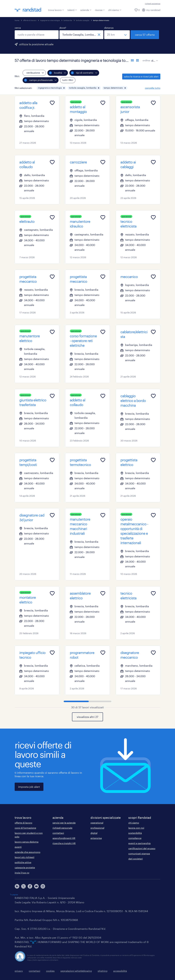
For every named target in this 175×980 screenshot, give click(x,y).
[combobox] (37, 35)
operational (97, 823)
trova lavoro (56, 10)
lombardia (68, 20)
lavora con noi (136, 828)
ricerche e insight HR (64, 843)
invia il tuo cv (22, 873)
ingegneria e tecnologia (50, 20)
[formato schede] (137, 60)
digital (94, 833)
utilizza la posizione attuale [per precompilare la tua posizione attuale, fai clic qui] (36, 44)
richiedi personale (62, 828)
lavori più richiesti (24, 857)
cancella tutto (153, 88)
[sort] (154, 58)
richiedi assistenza (153, 4)
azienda (86, 10)
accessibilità (120, 971)
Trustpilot (14, 895)
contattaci (58, 833)
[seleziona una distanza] (117, 35)
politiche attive (23, 862)
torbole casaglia (83, 20)
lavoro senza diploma (27, 842)
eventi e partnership (140, 843)
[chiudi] (99, 35)
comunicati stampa (139, 853)
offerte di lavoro (30, 20)
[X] (23, 886)
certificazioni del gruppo (142, 848)
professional (97, 828)
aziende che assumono (28, 852)
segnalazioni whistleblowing (76, 971)
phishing (103, 971)
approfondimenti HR (64, 838)
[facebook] (30, 886)
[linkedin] (17, 886)
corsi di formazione (25, 828)
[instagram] (43, 886)
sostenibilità (135, 833)
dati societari (136, 859)
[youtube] (36, 886)
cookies (50, 971)
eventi (18, 847)
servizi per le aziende (64, 823)
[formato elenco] (132, 60)
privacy (19, 971)
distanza (109, 28)
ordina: (147, 60)
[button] (64, 88)
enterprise (96, 838)
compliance (135, 838)
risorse (100, 10)
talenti (72, 10)
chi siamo (115, 10)
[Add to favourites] (52, 103)
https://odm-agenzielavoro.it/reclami (43, 960)
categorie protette (25, 867)
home (17, 20)
